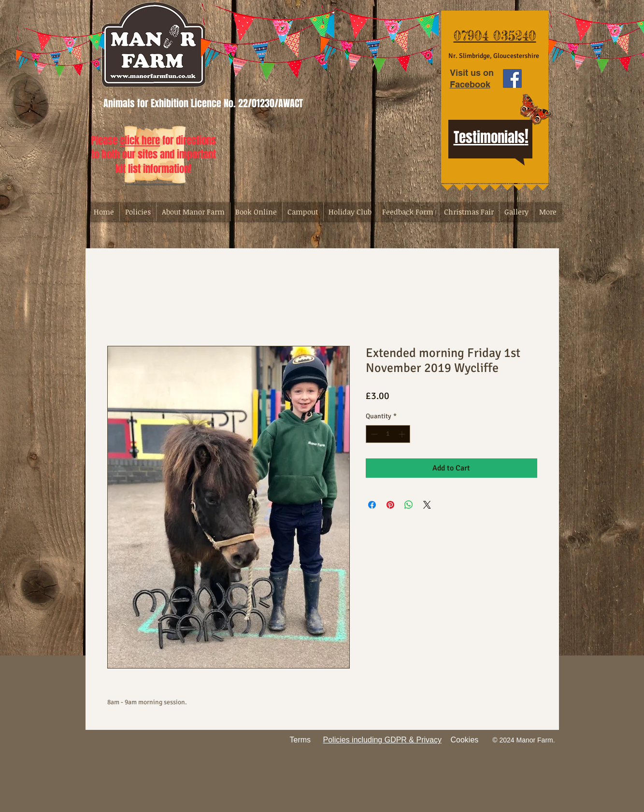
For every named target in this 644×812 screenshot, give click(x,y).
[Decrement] (373, 434)
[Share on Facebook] (372, 505)
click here (140, 140)
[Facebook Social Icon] (512, 78)
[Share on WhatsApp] (409, 505)
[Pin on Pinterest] (390, 505)
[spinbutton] (388, 434)
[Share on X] (427, 505)
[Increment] (403, 434)
